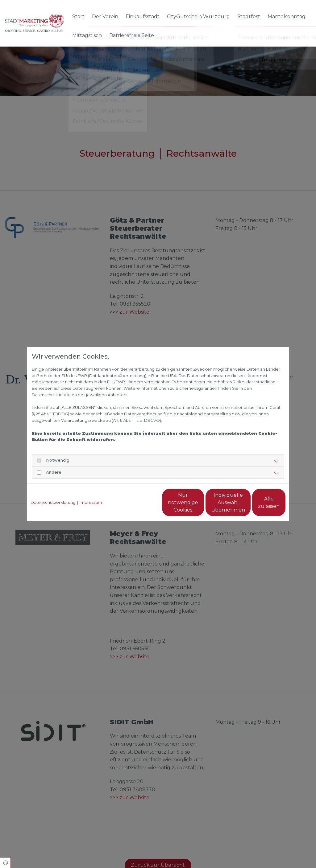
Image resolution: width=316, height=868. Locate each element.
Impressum (91, 502)
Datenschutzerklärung (53, 502)
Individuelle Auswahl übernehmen (198, 502)
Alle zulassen (257, 502)
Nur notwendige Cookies (140, 502)
